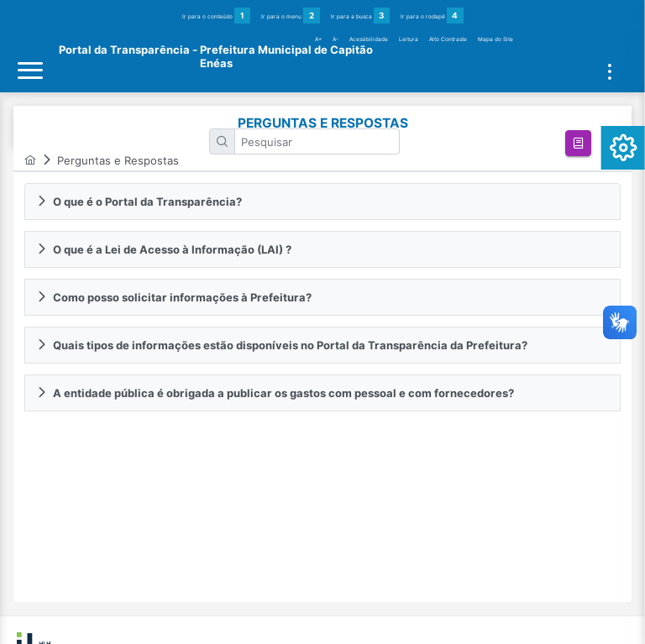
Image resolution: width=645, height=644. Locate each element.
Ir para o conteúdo (217, 16)
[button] (578, 143)
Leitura (409, 39)
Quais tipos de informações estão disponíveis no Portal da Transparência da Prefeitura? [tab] (282, 345)
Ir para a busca (361, 16)
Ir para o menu (291, 16)
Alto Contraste (448, 39)
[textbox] (317, 141)
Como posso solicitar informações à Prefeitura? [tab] (174, 297)
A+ (318, 39)
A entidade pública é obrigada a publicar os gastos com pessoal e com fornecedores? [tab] (275, 393)
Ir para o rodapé (432, 16)
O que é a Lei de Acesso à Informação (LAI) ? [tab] (164, 249)
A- (336, 39)
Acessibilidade (369, 39)
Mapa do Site (496, 39)
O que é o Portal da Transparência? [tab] (139, 202)
